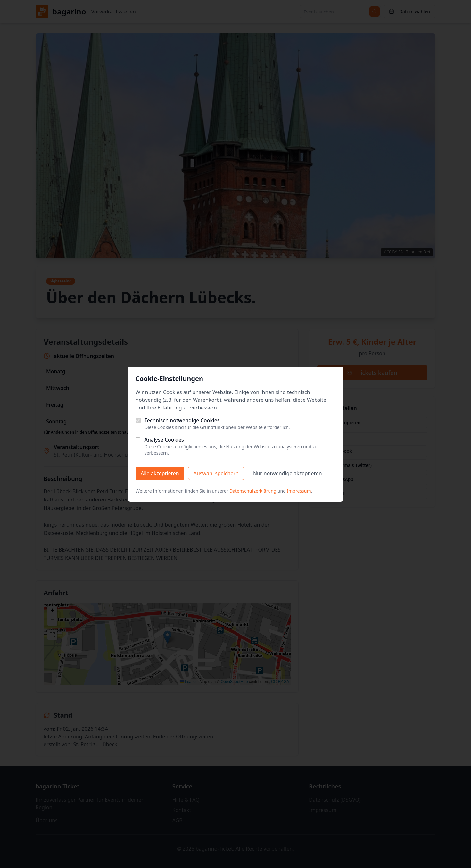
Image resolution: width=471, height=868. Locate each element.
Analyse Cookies (164, 440)
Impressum (299, 491)
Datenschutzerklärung (253, 491)
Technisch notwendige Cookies (182, 420)
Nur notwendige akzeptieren (288, 473)
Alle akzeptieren (160, 473)
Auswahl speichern (216, 473)
